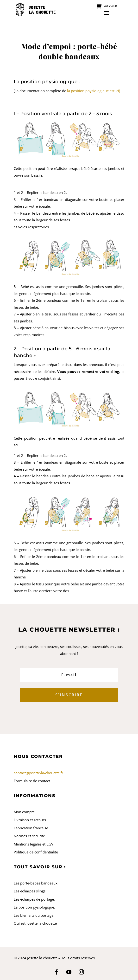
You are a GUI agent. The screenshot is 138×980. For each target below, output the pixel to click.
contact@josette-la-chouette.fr (38, 773)
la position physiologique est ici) (94, 91)
